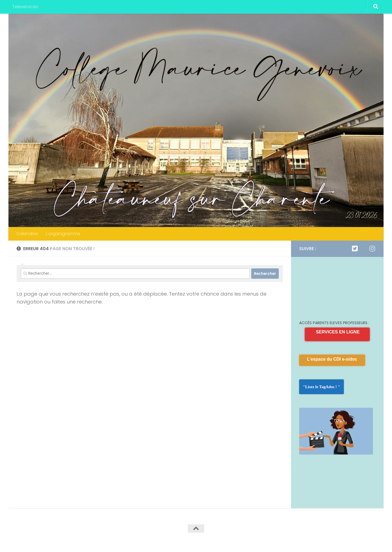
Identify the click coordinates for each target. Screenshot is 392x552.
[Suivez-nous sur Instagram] (372, 249)
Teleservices (25, 7)
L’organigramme (63, 234)
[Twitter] (355, 249)
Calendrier (27, 234)
